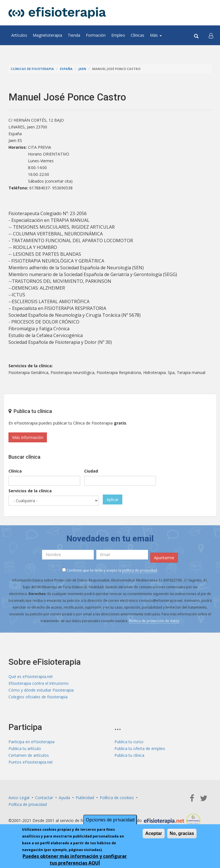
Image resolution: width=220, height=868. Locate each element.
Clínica (15, 471)
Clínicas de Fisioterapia (32, 69)
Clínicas (138, 35)
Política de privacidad (28, 804)
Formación (96, 35)
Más (156, 35)
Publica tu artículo (25, 748)
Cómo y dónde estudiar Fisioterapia (41, 690)
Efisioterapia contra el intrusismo (39, 683)
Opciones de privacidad (110, 820)
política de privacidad (140, 570)
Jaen (82, 69)
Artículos (19, 35)
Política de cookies (117, 798)
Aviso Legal (19, 798)
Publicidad (85, 798)
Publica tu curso (129, 742)
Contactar (44, 798)
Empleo (118, 35)
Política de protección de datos (154, 621)
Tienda (74, 35)
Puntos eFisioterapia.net (31, 762)
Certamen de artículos (29, 755)
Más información (28, 437)
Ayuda (64, 798)
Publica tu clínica (129, 755)
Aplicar (113, 499)
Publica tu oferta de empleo (140, 748)
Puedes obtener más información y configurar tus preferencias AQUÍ (75, 860)
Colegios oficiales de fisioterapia (38, 697)
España (66, 69)
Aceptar (154, 833)
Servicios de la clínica (30, 491)
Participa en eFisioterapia (31, 742)
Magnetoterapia (47, 35)
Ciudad (91, 471)
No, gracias (182, 833)
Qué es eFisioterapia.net (31, 676)
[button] (211, 35)
